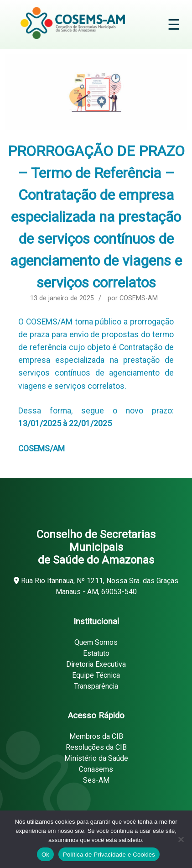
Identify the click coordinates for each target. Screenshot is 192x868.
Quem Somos (96, 642)
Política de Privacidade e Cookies (109, 855)
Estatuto (96, 653)
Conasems (96, 769)
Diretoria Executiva (96, 664)
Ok (45, 855)
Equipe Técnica (96, 675)
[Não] (181, 839)
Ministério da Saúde (96, 758)
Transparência (96, 686)
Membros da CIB (96, 736)
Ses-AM (96, 780)
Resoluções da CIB (96, 747)
